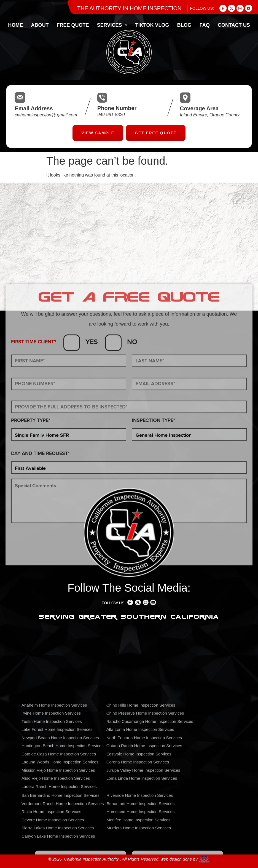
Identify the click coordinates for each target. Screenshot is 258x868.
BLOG (184, 25)
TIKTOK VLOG (152, 25)
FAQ (205, 25)
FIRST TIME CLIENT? (34, 503)
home (15, 25)
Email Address (34, 108)
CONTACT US (234, 25)
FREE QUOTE (73, 25)
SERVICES (112, 25)
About (40, 25)
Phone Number (117, 108)
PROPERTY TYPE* (31, 582)
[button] (112, 25)
